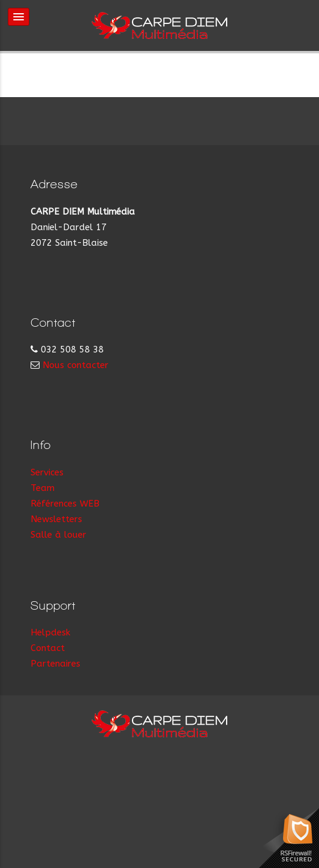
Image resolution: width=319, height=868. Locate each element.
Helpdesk (50, 632)
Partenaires (55, 664)
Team (43, 488)
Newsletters (56, 519)
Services (47, 472)
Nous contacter (76, 365)
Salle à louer (58, 535)
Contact (48, 648)
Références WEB (65, 504)
